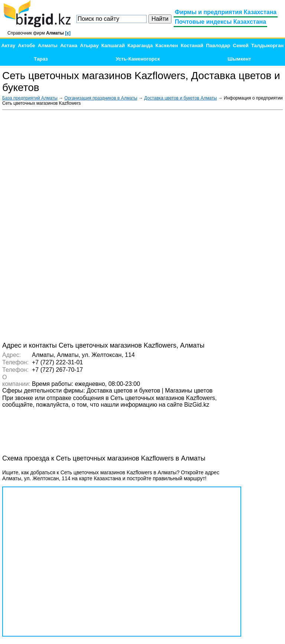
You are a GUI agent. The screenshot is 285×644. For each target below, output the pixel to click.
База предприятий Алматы (30, 98)
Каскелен (167, 45)
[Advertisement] (227, 225)
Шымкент (239, 59)
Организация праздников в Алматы (101, 98)
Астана (69, 45)
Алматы (48, 45)
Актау (9, 45)
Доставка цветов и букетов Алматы (181, 98)
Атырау (89, 45)
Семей (241, 45)
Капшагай (113, 45)
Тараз (41, 59)
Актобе (26, 45)
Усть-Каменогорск (138, 59)
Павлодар (218, 45)
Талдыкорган (267, 45)
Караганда (140, 45)
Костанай (192, 45)
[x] (68, 33)
